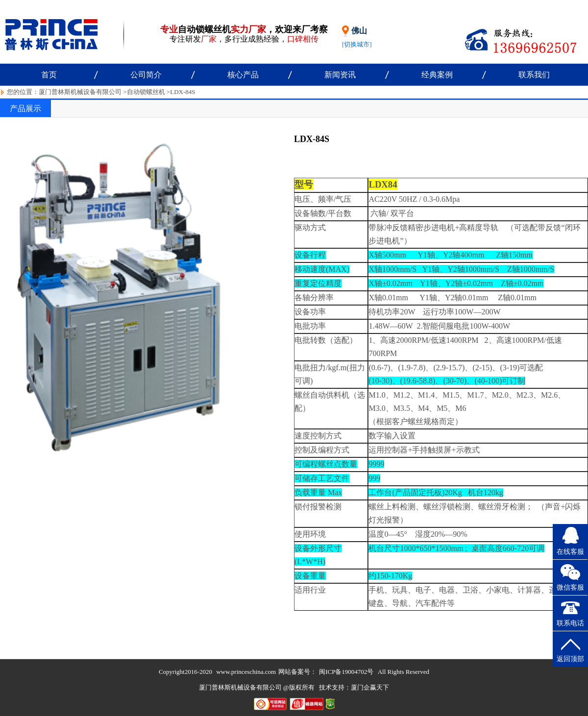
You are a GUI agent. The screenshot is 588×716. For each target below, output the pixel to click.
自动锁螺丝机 (146, 92)
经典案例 (437, 75)
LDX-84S (183, 92)
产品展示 (25, 108)
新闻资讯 (340, 75)
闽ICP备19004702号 (346, 672)
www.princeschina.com (246, 672)
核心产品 (243, 75)
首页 (49, 75)
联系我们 (534, 75)
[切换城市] (357, 44)
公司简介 (146, 75)
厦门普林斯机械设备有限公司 (80, 92)
